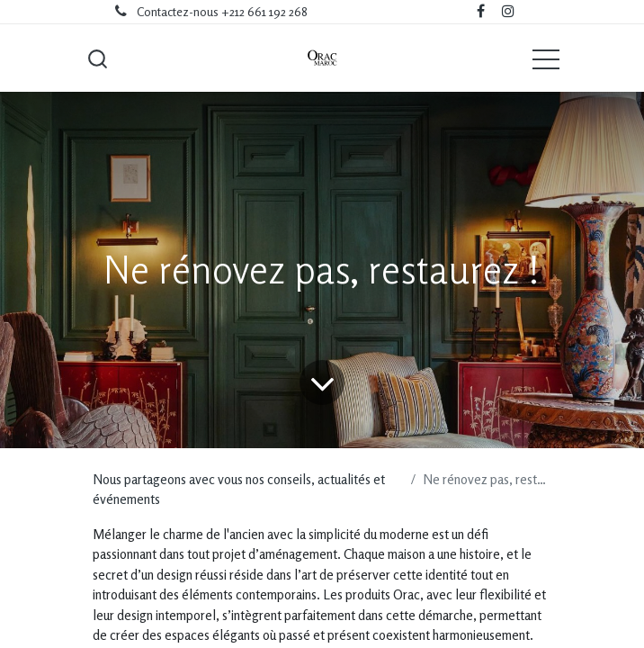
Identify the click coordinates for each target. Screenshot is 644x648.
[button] (97, 58)
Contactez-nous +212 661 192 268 (222, 12)
